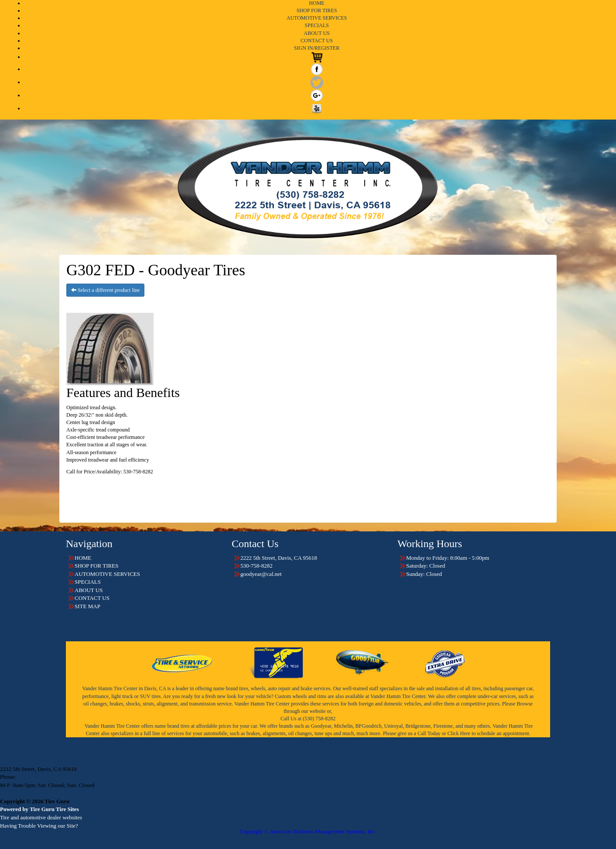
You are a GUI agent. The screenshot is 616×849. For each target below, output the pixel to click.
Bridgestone (418, 726)
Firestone (443, 726)
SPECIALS (317, 25)
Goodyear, (322, 726)
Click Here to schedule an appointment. (489, 733)
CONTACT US (317, 41)
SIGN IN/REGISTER (317, 48)
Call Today (430, 733)
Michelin (343, 726)
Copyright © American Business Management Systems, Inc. (308, 831)
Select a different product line (105, 290)
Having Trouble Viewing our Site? (39, 826)
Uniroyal (394, 726)
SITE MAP (87, 606)
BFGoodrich (369, 726)
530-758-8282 (33, 777)
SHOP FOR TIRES (317, 10)
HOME (317, 3)
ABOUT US (317, 33)
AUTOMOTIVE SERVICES (317, 18)
